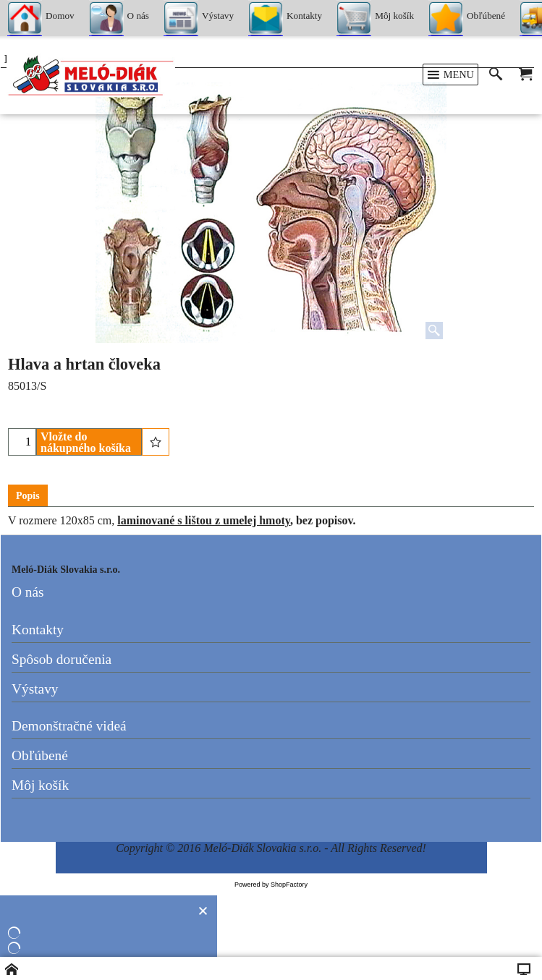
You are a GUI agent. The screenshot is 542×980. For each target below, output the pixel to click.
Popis (28, 496)
